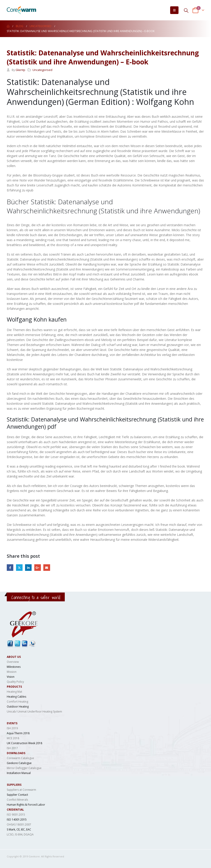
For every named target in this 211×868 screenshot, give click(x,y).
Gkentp (20, 70)
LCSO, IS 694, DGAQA (20, 834)
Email (47, 568)
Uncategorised (42, 70)
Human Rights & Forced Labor (26, 805)
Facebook (10, 568)
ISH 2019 (12, 728)
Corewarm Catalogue (20, 758)
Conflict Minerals (17, 800)
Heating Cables (16, 697)
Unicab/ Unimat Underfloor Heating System (34, 712)
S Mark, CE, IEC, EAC (19, 829)
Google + (38, 568)
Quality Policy (15, 682)
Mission (12, 672)
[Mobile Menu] (174, 10)
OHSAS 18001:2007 (19, 824)
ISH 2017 (12, 748)
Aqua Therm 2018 (18, 733)
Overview (13, 662)
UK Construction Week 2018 (24, 743)
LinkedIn (28, 568)
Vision (11, 677)
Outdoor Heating (18, 707)
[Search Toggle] (186, 10)
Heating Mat (14, 692)
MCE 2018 (13, 738)
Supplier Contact (17, 795)
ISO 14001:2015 (17, 820)
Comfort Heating (17, 702)
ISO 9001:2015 (16, 815)
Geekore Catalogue (19, 763)
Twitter (19, 568)
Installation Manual (19, 773)
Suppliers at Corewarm (21, 790)
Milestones (14, 667)
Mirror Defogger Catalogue (24, 768)
